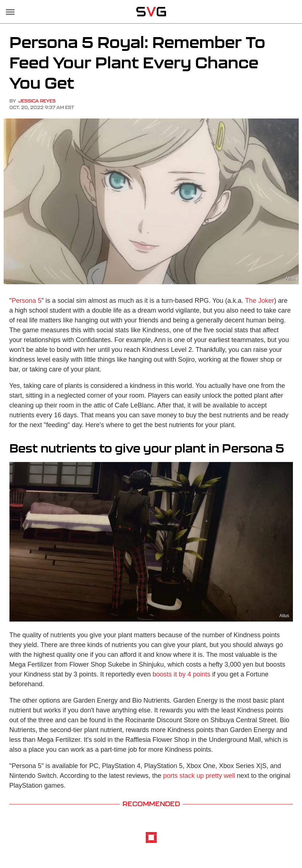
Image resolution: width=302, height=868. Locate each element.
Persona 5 (27, 301)
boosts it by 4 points (182, 674)
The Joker (259, 301)
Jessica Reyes (37, 101)
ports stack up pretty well (199, 776)
